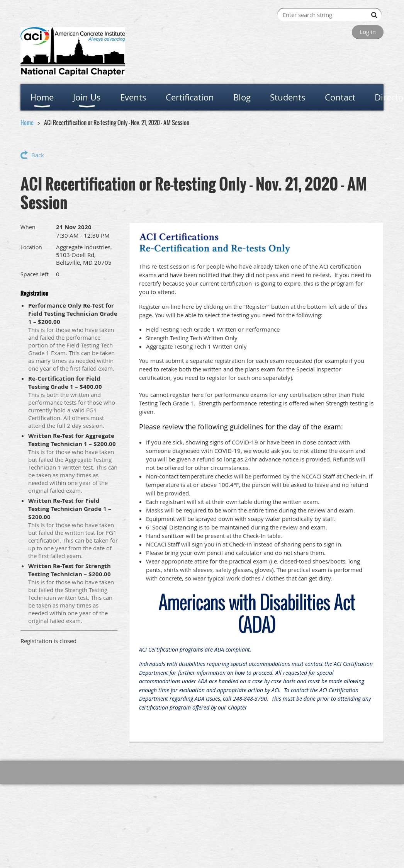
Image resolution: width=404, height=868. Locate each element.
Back (38, 155)
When (28, 227)
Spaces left (35, 274)
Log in (368, 32)
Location (31, 247)
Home (27, 123)
